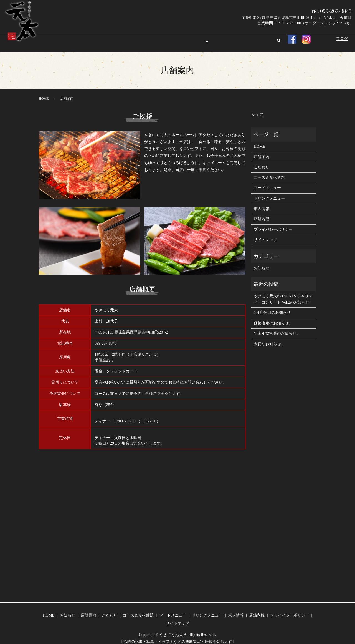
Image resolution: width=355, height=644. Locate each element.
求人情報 (215, 38)
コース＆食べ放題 (269, 172)
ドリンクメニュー (269, 193)
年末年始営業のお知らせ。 (277, 328)
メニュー (187, 38)
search (254, 38)
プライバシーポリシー (273, 224)
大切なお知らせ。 (269, 339)
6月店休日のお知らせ (272, 307)
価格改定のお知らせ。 (273, 318)
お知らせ (122, 38)
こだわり (165, 38)
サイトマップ (265, 235)
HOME (102, 38)
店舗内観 (236, 38)
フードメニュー (267, 183)
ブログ (342, 39)
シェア (257, 109)
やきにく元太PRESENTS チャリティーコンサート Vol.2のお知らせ (283, 294)
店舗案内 (144, 38)
